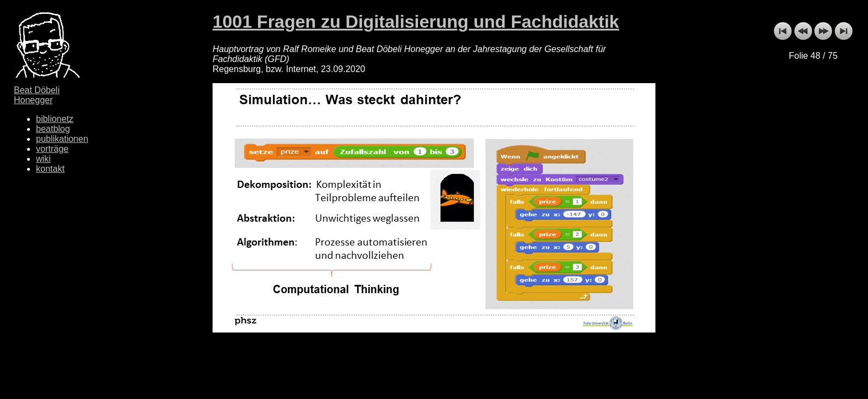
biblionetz (55, 119)
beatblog (53, 129)
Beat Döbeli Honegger (37, 95)
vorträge (52, 149)
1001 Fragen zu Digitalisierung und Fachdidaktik (416, 22)
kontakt (50, 169)
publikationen (62, 139)
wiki (43, 159)
